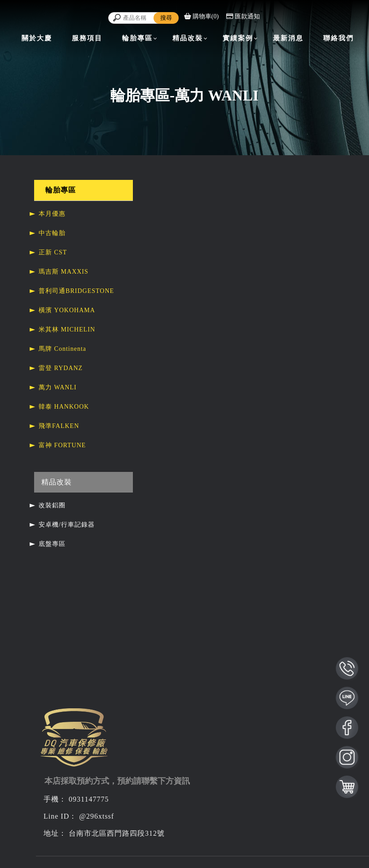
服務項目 (87, 38)
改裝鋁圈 (52, 505)
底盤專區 (52, 544)
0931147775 (89, 799)
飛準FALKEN (59, 426)
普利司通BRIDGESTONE (76, 291)
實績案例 (238, 38)
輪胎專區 (137, 38)
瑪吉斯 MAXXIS (64, 272)
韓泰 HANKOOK (64, 407)
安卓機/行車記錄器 (67, 525)
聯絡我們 (338, 38)
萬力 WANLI (58, 387)
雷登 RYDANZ (61, 368)
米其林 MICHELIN (67, 329)
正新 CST (53, 252)
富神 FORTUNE (62, 445)
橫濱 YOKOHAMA (67, 310)
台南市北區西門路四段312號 (117, 833)
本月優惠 (52, 214)
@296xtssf (97, 816)
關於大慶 (37, 38)
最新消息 (288, 38)
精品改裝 (188, 38)
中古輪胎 (52, 233)
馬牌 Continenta (62, 349)
